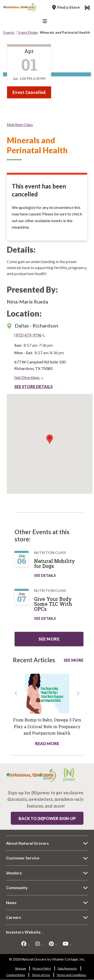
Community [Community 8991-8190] (17, 888)
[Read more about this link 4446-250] (47, 694)
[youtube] (68, 944)
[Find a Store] (66, 7)
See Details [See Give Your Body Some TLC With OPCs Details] (45, 618)
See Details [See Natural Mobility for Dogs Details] (45, 575)
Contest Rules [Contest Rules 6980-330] (16, 975)
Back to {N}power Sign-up (47, 818)
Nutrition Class (20, 124)
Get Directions (29, 377)
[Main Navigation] (46, 22)
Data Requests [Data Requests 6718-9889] (67, 968)
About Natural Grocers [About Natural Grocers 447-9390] (27, 843)
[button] (16, 719)
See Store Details (33, 387)
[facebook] (26, 944)
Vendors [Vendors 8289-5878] (14, 873)
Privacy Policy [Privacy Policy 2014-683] (42, 968)
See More (74, 660)
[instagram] (40, 944)
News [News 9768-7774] (11, 902)
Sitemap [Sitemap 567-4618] (20, 968)
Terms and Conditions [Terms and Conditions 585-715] (71, 975)
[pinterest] (53, 944)
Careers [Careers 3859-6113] (14, 917)
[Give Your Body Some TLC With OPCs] (61, 606)
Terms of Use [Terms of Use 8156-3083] (41, 975)
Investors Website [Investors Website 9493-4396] (25, 932)
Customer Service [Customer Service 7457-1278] (23, 858)
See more (49, 639)
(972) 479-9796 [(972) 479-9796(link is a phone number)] (30, 335)
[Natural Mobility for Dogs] (61, 565)
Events (9, 32)
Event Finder (28, 32)
